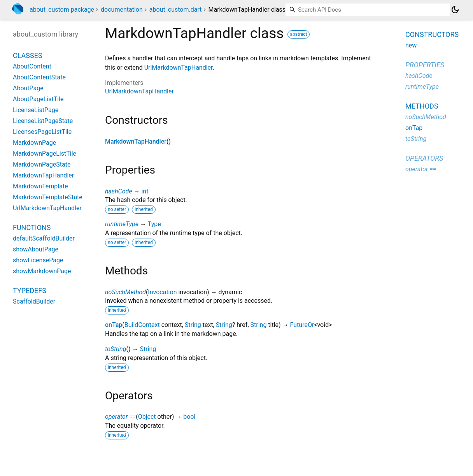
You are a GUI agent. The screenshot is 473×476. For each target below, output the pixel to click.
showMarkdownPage (42, 271)
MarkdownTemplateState (48, 197)
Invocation (162, 292)
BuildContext (142, 325)
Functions (32, 227)
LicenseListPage (36, 110)
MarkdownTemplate (40, 186)
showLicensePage (38, 260)
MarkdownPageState (42, 164)
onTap (114, 325)
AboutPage (28, 88)
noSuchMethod (125, 292)
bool (189, 417)
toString (116, 349)
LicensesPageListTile (42, 132)
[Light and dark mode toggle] (455, 10)
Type (154, 224)
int (145, 191)
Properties (425, 65)
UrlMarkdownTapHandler (179, 68)
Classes (28, 55)
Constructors (432, 34)
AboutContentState (39, 77)
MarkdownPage (34, 143)
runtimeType (122, 224)
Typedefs (30, 291)
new (411, 45)
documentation (122, 10)
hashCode (118, 191)
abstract (299, 34)
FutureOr (302, 325)
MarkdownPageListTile (45, 154)
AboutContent (32, 66)
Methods (422, 106)
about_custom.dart (176, 10)
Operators (424, 158)
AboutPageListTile (38, 99)
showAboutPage (36, 249)
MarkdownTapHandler (136, 141)
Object (147, 417)
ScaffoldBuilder (34, 301)
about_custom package (62, 10)
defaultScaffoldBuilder (44, 238)
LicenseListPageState (43, 121)
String (193, 325)
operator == (120, 417)
